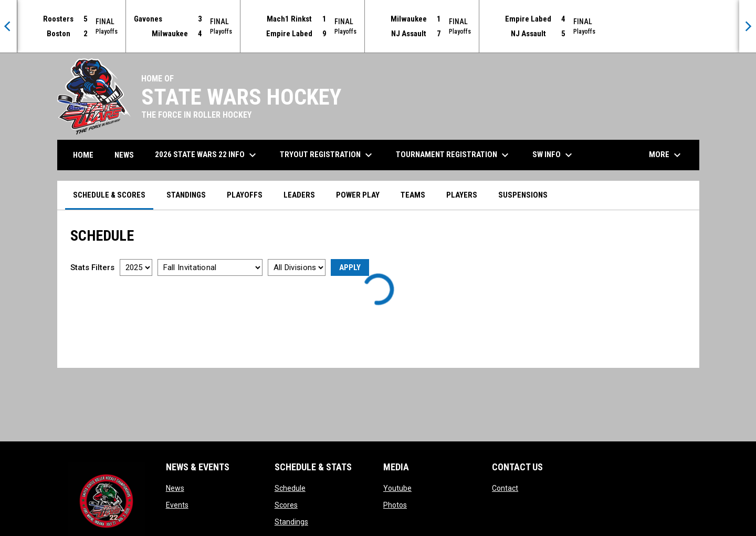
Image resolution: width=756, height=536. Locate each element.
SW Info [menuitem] (554, 155)
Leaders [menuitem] (299, 195)
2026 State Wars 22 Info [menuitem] (207, 155)
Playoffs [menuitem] (245, 195)
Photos (395, 505)
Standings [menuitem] (186, 195)
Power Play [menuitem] (358, 195)
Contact (505, 488)
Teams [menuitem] (413, 195)
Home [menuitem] (83, 155)
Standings (291, 522)
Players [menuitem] (462, 195)
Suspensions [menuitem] (523, 195)
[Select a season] (136, 267)
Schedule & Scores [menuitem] (109, 195)
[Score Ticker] (378, 26)
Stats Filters (92, 267)
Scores (286, 505)
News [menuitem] (124, 155)
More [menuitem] (666, 155)
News (175, 488)
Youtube (397, 488)
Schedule (290, 488)
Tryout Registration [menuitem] (327, 155)
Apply (350, 267)
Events (177, 505)
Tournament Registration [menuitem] (454, 155)
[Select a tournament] (210, 267)
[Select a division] (297, 267)
